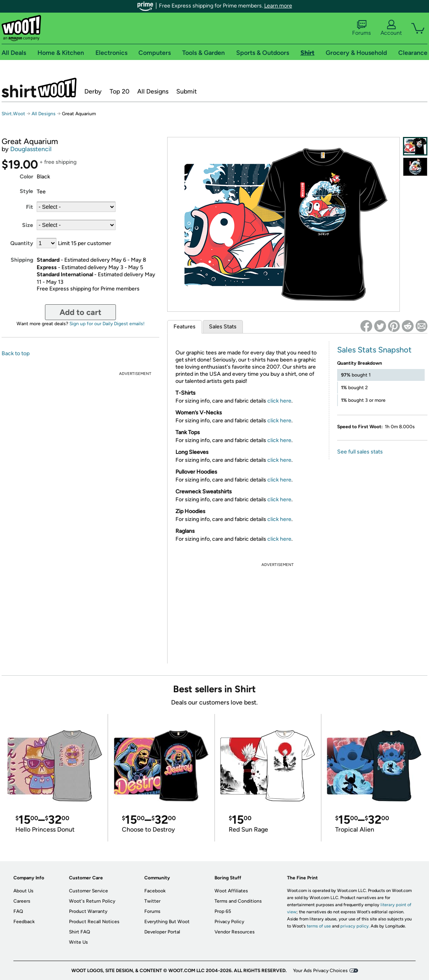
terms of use (319, 926)
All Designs (153, 91)
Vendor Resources (235, 932)
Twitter (152, 901)
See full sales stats (360, 452)
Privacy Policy (229, 922)
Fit (30, 207)
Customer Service (89, 891)
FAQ (18, 911)
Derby (93, 91)
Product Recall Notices (94, 922)
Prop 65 (223, 911)
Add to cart (80, 312)
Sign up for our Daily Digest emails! (107, 324)
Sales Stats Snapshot (374, 350)
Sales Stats (223, 327)
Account (391, 28)
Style (26, 191)
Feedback (24, 922)
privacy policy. (355, 926)
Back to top (16, 353)
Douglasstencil (31, 149)
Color (26, 177)
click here (279, 401)
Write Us (78, 942)
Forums (362, 28)
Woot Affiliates (231, 891)
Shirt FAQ (79, 932)
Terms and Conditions (238, 901)
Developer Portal (162, 932)
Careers (22, 901)
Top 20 (119, 91)
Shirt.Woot (39, 88)
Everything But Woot (167, 922)
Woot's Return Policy (92, 901)
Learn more (278, 6)
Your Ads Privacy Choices (320, 971)
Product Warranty (88, 911)
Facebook (155, 891)
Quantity (22, 243)
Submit (187, 91)
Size (28, 225)
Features (185, 327)
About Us (23, 891)
